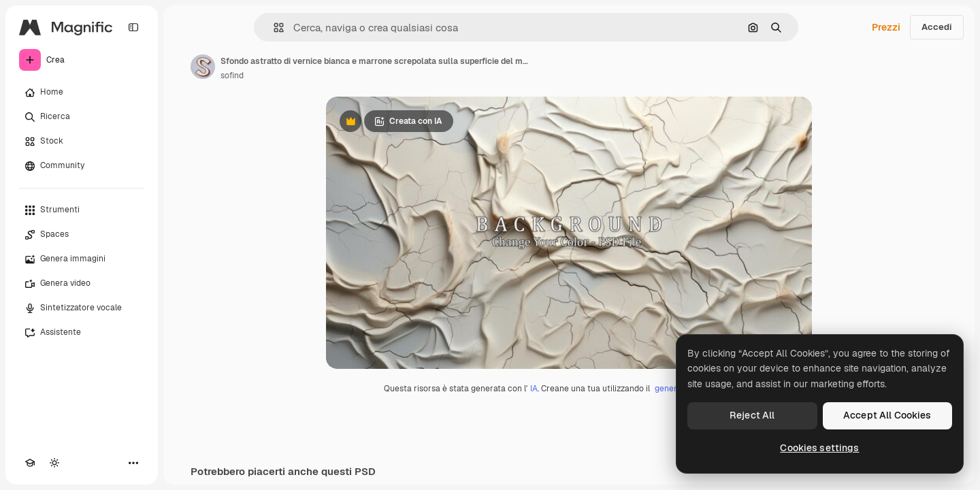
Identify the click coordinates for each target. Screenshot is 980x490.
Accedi (937, 27)
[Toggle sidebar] (133, 27)
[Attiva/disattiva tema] (54, 463)
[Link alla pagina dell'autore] (203, 67)
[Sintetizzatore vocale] (82, 308)
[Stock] (82, 142)
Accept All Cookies (887, 415)
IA (534, 389)
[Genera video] (82, 284)
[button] (273, 28)
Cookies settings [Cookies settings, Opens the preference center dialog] (819, 448)
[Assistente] (82, 333)
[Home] (82, 93)
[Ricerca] (82, 117)
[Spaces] (82, 235)
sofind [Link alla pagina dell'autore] (232, 76)
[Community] (82, 166)
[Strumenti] (82, 210)
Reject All (752, 415)
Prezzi (886, 27)
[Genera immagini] (82, 259)
